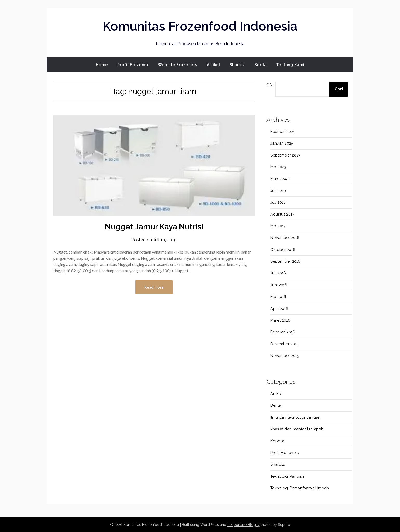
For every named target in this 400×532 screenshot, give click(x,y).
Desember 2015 (284, 344)
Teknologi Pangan (287, 476)
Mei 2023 (278, 167)
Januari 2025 (282, 143)
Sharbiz (237, 65)
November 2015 (285, 356)
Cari (271, 85)
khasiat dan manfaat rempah (297, 429)
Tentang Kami (290, 65)
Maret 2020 (281, 179)
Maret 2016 (280, 320)
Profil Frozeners (285, 453)
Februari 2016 (283, 332)
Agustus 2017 (282, 214)
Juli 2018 (278, 202)
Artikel (214, 65)
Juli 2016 (278, 273)
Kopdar (277, 441)
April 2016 (279, 309)
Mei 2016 (278, 297)
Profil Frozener (133, 65)
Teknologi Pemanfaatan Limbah (300, 488)
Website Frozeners (178, 65)
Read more (154, 287)
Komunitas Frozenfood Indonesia (200, 26)
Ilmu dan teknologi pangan (295, 417)
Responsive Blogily (244, 525)
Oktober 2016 (283, 250)
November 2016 (285, 238)
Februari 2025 (283, 132)
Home (102, 65)
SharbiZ (278, 464)
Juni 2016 (279, 285)
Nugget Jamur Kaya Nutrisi (154, 227)
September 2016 (285, 261)
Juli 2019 (278, 191)
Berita (261, 65)
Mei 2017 (278, 226)
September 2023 (285, 155)
